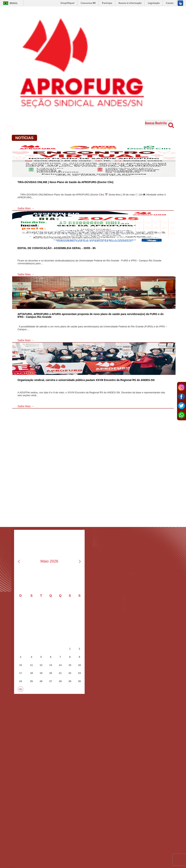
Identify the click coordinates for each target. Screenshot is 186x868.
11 (31, 665)
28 (60, 681)
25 (31, 681)
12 (41, 665)
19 (41, 673)
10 (21, 665)
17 (21, 673)
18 (31, 673)
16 (79, 665)
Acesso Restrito (159, 123)
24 (21, 681)
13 (51, 665)
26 (41, 681)
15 (70, 665)
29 (70, 681)
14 (60, 665)
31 (21, 689)
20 (51, 673)
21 (60, 673)
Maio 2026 (49, 561)
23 (79, 673)
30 (79, 681)
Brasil (10, 3)
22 (70, 673)
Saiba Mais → (26, 208)
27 (51, 681)
